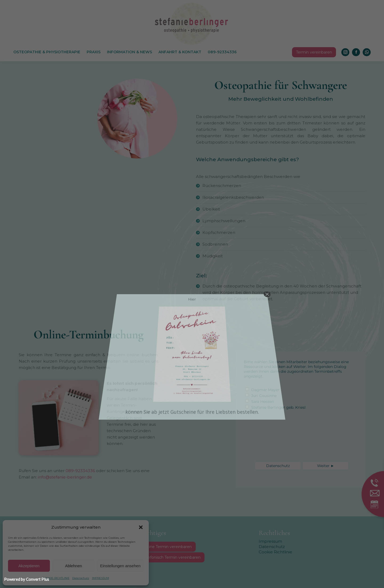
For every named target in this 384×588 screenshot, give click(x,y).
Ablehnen (73, 566)
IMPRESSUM (101, 578)
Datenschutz (81, 578)
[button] (141, 527)
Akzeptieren (29, 566)
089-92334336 (80, 471)
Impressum (270, 541)
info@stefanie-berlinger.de (65, 477)
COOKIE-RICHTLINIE (56, 578)
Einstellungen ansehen (120, 566)
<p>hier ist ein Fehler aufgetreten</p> (295, 415)
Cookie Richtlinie (275, 552)
